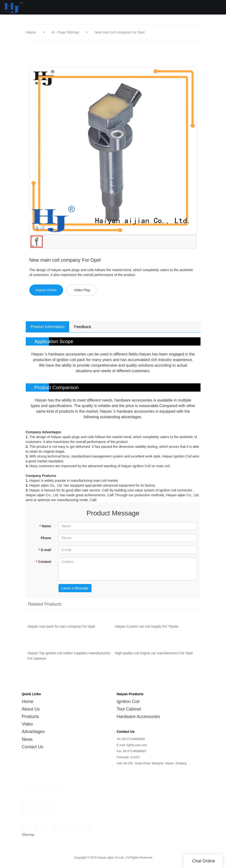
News (27, 739)
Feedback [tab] (83, 327)
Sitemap (28, 835)
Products (30, 717)
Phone (46, 538)
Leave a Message (75, 588)
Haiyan (31, 32)
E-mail (45, 550)
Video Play (82, 290)
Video (27, 724)
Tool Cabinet (129, 709)
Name (45, 526)
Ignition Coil (128, 702)
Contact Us (32, 747)
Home (27, 702)
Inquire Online (46, 290)
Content (43, 562)
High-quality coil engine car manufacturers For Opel (154, 656)
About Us (31, 709)
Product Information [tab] (48, 327)
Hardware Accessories (138, 717)
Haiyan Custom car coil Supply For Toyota (147, 629)
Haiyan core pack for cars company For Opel (61, 629)
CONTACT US (40, 807)
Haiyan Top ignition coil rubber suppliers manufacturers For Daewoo (69, 658)
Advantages (33, 732)
